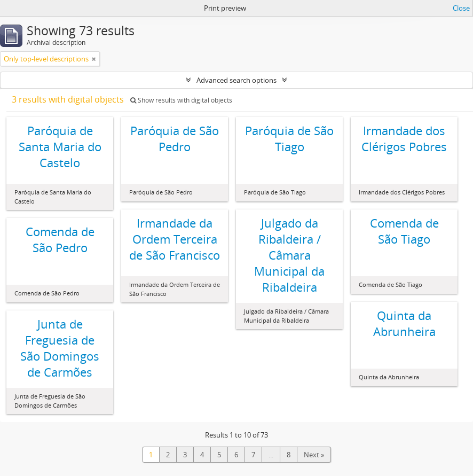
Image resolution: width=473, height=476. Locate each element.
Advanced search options (237, 80)
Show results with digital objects (181, 100)
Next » (314, 455)
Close (461, 8)
